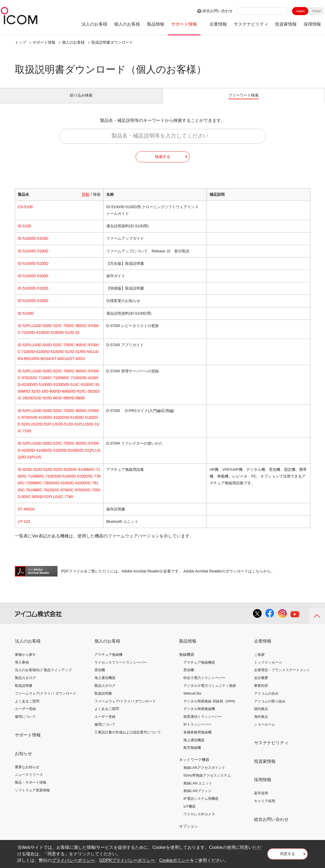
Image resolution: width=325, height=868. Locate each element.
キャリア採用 (265, 807)
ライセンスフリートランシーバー (121, 668)
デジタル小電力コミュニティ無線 (210, 692)
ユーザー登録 (25, 715)
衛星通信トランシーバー (203, 723)
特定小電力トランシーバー (204, 684)
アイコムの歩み (266, 700)
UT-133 (24, 528)
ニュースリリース (29, 781)
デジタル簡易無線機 (199, 715)
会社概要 (261, 684)
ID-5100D (26, 319)
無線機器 (187, 661)
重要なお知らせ (27, 773)
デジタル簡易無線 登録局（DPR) (209, 707)
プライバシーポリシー (73, 860)
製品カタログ (25, 684)
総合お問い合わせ (218, 11)
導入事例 (22, 668)
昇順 (85, 201)
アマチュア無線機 (108, 661)
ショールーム (265, 731)
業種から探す (25, 661)
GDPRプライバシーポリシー (127, 860)
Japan (300, 11)
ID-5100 (25, 232)
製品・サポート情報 (31, 789)
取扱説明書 (24, 692)
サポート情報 (184, 24)
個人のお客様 (127, 24)
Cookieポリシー (175, 860)
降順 (97, 201)
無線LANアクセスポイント (204, 774)
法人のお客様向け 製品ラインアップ (43, 676)
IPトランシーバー (197, 731)
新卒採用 (261, 799)
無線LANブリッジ (197, 797)
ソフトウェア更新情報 (32, 796)
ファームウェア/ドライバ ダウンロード (46, 700)
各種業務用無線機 (197, 738)
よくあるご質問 (27, 707)
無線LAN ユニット (198, 789)
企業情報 (218, 24)
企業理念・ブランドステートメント (282, 676)
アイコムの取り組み (270, 707)
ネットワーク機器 (194, 766)
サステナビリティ (251, 24)
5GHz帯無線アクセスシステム (207, 782)
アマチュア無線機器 (199, 668)
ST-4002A (26, 515)
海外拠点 (261, 723)
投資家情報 (286, 24)
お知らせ (23, 760)
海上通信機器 (105, 684)
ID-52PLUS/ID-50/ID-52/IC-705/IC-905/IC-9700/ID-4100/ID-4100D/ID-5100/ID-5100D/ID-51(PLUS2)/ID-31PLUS (59, 456)
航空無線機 (192, 754)
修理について (25, 723)
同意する (288, 856)
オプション (189, 832)
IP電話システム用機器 (201, 805)
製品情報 (156, 24)
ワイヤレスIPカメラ (199, 820)
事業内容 (261, 692)
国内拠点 (261, 715)
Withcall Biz (192, 700)
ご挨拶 (259, 661)
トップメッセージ (268, 668)
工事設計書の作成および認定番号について (128, 738)
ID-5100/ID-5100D (33, 245)
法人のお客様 (94, 24)
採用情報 (312, 24)
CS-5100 (25, 213)
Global (316, 11)
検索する (163, 163)
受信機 (100, 676)
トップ (20, 42)
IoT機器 (189, 813)
